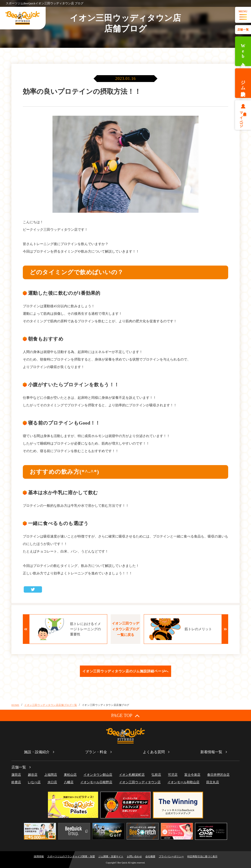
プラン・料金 (96, 752)
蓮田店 (16, 775)
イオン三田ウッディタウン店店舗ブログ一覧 (51, 705)
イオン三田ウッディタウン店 (140, 782)
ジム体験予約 (243, 83)
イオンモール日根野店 (96, 782)
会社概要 (150, 856)
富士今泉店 (192, 775)
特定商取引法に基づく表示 (202, 856)
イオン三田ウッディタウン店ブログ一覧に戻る (125, 629)
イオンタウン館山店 (98, 775)
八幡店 (69, 782)
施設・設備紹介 (37, 752)
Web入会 (243, 51)
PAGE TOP (125, 716)
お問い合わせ (134, 856)
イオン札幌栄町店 (132, 775)
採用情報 (39, 856)
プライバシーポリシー (171, 856)
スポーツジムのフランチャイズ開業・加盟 (71, 856)
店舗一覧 (243, 30)
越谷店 (33, 775)
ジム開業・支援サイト (111, 856)
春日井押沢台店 (218, 775)
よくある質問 (154, 752)
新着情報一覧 (211, 752)
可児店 (173, 775)
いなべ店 (34, 782)
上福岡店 (51, 775)
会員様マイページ (243, 118)
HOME (15, 705)
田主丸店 (213, 782)
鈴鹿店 (16, 782)
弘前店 (156, 775)
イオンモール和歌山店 (183, 782)
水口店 (52, 782)
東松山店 (70, 775)
